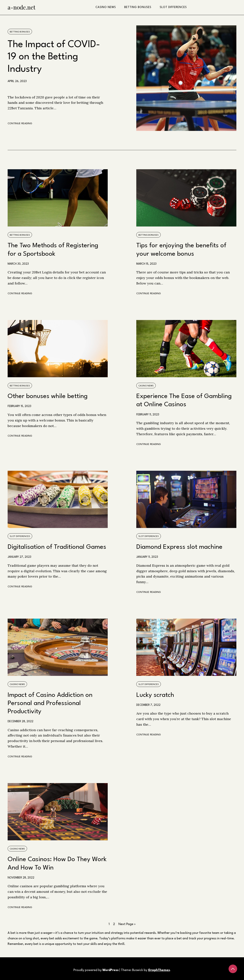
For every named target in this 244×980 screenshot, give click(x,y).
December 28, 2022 (20, 721)
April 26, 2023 (17, 81)
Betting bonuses (138, 7)
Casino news (106, 7)
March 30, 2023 (18, 264)
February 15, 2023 (19, 406)
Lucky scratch (155, 695)
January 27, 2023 (19, 557)
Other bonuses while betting (48, 396)
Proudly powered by (96, 970)
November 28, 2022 (21, 878)
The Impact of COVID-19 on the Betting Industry (54, 57)
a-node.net (22, 7)
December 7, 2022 (148, 705)
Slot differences (173, 7)
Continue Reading (20, 124)
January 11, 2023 (147, 557)
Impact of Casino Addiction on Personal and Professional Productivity (50, 703)
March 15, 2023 (146, 264)
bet (13, 933)
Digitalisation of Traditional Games (57, 547)
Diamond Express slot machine (179, 547)
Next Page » (127, 924)
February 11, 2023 (148, 415)
